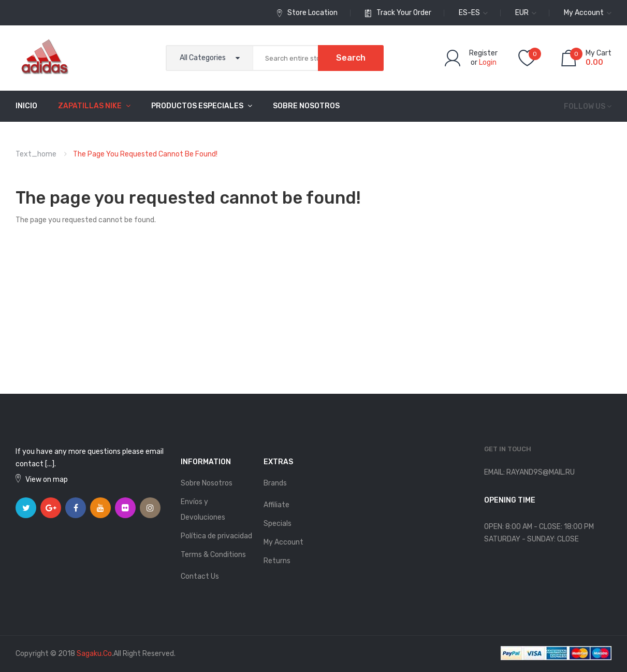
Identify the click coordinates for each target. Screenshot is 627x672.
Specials (278, 524)
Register (483, 53)
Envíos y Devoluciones (203, 510)
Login (488, 62)
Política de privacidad (216, 536)
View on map (47, 480)
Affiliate (276, 505)
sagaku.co (94, 654)
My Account (283, 542)
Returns (277, 561)
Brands (275, 483)
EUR (526, 13)
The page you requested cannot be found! (145, 154)
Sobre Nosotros (207, 483)
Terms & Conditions (213, 555)
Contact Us (200, 576)
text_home (36, 154)
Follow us (585, 106)
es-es (473, 13)
